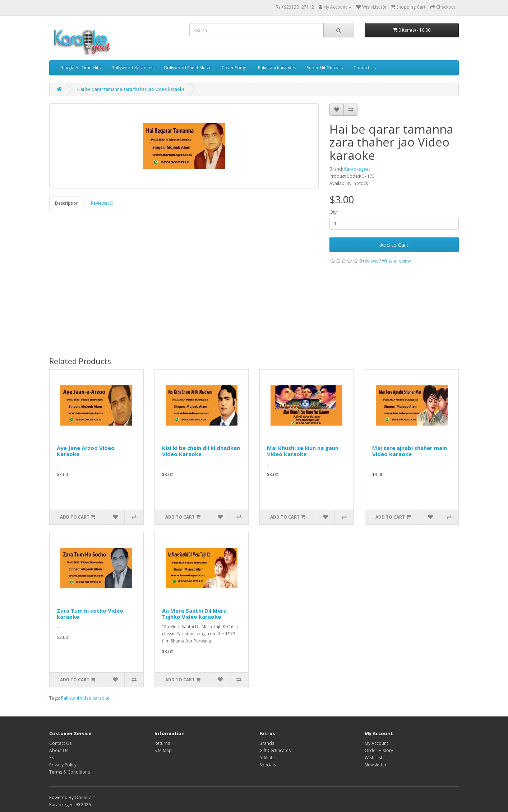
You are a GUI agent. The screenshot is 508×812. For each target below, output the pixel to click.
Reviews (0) (102, 203)
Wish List (373, 758)
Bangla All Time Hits (80, 68)
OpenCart (85, 797)
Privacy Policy (63, 765)
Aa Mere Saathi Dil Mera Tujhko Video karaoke (194, 614)
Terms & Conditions (70, 772)
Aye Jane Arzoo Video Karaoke (86, 451)
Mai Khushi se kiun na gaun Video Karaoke (303, 451)
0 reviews (369, 261)
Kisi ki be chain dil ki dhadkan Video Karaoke (201, 451)
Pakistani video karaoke (85, 698)
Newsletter (376, 765)
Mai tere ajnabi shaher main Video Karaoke (410, 451)
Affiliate (267, 758)
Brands (267, 743)
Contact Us (365, 68)
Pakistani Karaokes (277, 68)
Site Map (163, 750)
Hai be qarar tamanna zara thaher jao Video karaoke (131, 89)
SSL (52, 758)
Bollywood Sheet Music (188, 68)
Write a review (396, 261)
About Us (59, 750)
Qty (333, 212)
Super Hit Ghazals (325, 68)
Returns (162, 743)
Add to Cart (394, 245)
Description (67, 203)
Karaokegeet (357, 169)
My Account (376, 743)
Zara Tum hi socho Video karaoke (90, 614)
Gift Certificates (275, 750)
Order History (379, 750)
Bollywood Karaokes (132, 68)
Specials (268, 765)
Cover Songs (234, 68)
